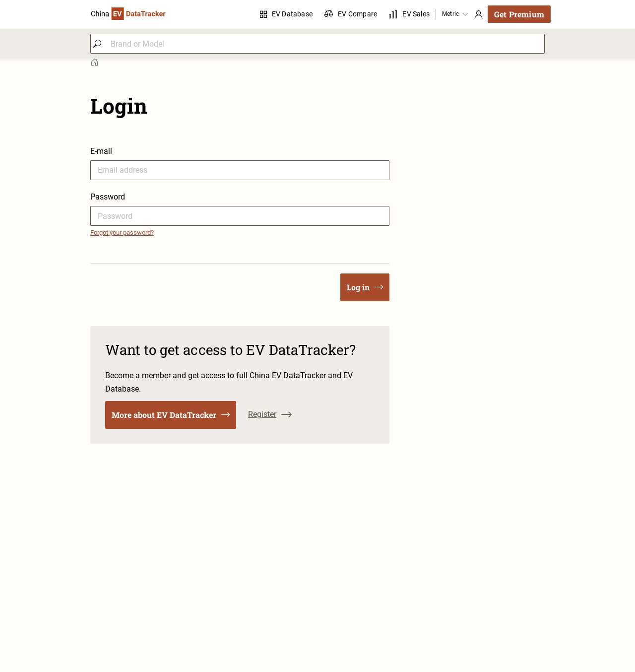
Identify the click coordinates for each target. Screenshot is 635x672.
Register (270, 414)
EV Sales (409, 14)
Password (108, 197)
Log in (365, 287)
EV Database (286, 14)
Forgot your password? (122, 233)
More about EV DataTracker (171, 415)
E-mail (101, 151)
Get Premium (519, 14)
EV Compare (351, 14)
